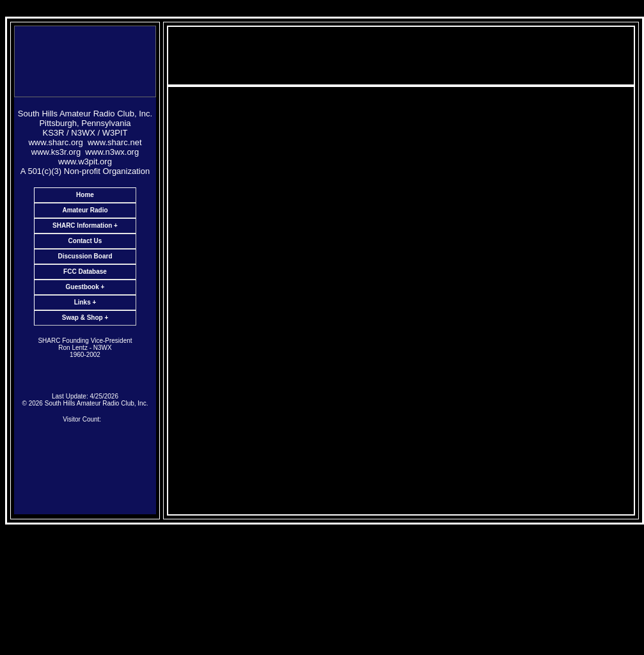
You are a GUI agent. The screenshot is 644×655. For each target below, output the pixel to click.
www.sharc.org (55, 142)
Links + (85, 302)
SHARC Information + (85, 225)
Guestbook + (85, 287)
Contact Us (85, 241)
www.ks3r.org (56, 152)
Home (85, 195)
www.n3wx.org (112, 152)
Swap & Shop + (85, 318)
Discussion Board (85, 256)
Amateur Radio (85, 210)
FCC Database (85, 272)
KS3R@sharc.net (415, 426)
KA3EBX (428, 436)
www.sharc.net (115, 142)
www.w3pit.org (85, 162)
